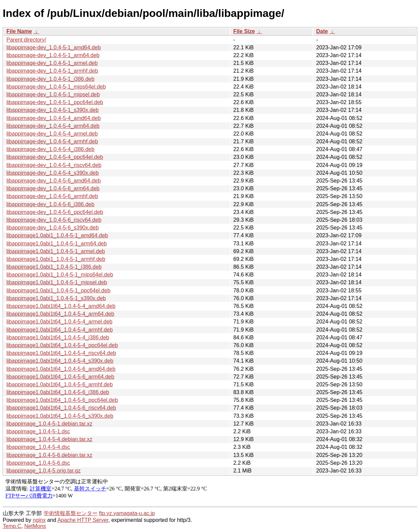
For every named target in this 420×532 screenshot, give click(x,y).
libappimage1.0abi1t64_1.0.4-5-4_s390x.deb (60, 361)
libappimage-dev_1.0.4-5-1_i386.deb (50, 79)
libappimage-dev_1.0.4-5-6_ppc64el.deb (55, 212)
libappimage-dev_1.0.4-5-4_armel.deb (52, 134)
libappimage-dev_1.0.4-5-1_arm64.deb (53, 55)
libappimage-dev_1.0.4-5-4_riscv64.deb (54, 165)
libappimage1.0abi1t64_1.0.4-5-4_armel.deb (59, 322)
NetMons (35, 526)
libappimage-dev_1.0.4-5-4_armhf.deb (52, 141)
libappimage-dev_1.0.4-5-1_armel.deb (52, 63)
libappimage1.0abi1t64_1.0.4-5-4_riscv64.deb (61, 353)
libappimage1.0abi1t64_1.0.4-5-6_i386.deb (58, 392)
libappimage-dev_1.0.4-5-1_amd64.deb (54, 47)
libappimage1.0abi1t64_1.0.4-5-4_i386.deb (58, 337)
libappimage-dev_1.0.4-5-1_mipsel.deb (53, 94)
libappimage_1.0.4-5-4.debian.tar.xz (49, 439)
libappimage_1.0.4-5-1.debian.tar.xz (49, 424)
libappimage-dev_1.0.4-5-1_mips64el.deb (56, 87)
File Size (244, 31)
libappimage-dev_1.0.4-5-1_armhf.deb (52, 71)
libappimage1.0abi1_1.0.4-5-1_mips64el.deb (60, 275)
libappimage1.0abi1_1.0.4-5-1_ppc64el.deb (58, 291)
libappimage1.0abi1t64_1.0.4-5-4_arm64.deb (60, 314)
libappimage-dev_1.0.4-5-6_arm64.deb (53, 188)
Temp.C (12, 526)
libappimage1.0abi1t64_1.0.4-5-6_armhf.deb (60, 384)
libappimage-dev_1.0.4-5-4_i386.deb (50, 149)
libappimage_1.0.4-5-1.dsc (38, 431)
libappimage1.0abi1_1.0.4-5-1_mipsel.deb (57, 282)
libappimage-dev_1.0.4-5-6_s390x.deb (52, 228)
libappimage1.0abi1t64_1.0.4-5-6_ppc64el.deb (62, 400)
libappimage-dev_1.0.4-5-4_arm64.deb (53, 126)
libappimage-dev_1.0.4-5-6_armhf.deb (52, 196)
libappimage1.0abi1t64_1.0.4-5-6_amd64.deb (61, 369)
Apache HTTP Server (83, 520)
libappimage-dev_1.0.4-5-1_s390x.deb (52, 110)
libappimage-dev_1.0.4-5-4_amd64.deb (54, 118)
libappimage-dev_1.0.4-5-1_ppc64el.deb (55, 102)
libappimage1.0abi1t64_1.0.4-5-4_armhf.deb (60, 330)
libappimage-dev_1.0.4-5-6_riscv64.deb (54, 220)
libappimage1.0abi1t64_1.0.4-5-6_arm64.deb (60, 377)
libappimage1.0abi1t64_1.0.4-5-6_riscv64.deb (61, 408)
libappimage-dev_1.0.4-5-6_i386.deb (50, 204)
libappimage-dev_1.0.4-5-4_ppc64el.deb (55, 157)
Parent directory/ (26, 40)
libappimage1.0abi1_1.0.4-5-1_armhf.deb (56, 259)
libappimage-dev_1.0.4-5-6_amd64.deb (54, 181)
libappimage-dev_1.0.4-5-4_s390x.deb (52, 173)
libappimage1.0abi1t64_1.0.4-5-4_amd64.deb (61, 306)
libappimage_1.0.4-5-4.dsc (38, 447)
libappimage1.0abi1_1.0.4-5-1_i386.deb (54, 267)
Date (322, 31)
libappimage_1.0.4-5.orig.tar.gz (44, 471)
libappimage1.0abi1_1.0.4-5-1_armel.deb (56, 251)
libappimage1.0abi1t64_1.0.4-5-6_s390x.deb (60, 416)
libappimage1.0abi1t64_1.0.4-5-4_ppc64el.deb (62, 345)
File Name (19, 31)
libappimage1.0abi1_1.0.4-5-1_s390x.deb (56, 298)
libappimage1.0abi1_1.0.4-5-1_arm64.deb (57, 244)
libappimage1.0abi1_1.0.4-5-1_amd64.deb (57, 235)
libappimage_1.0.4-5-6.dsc (38, 463)
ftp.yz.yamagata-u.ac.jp (127, 513)
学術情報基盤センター (71, 513)
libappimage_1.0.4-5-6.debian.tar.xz (49, 455)
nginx (39, 520)
